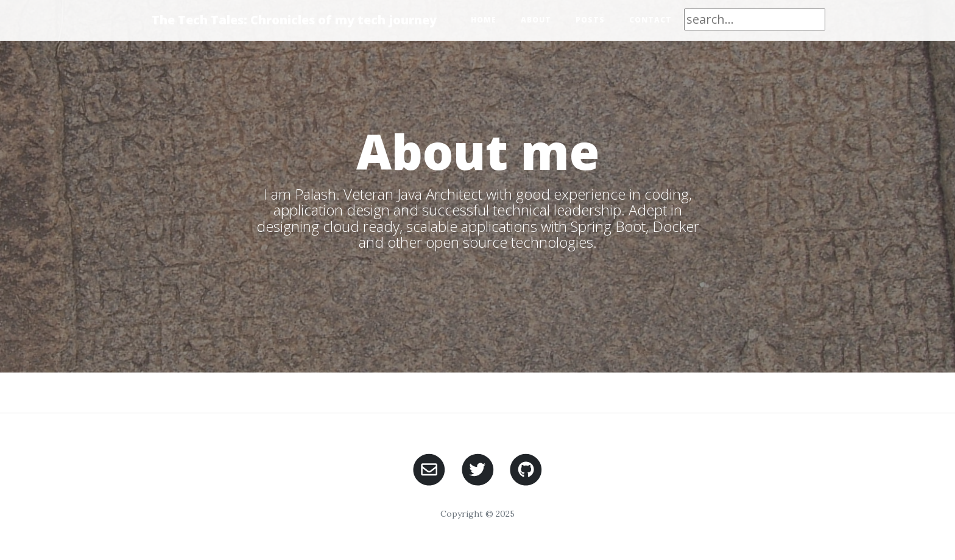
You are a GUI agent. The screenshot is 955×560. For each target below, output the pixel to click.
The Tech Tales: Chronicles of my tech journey (294, 20)
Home (484, 20)
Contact (650, 20)
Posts (590, 20)
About (536, 20)
